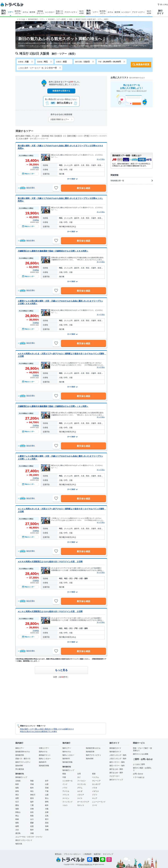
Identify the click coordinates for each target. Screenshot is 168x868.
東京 (17, 795)
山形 (47, 784)
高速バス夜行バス (60, 12)
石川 (17, 802)
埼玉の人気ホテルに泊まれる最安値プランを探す (39, 731)
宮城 (32, 784)
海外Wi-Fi (66, 759)
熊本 (32, 830)
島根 (17, 819)
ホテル (25, 12)
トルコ (65, 805)
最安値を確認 (83, 188)
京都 (32, 809)
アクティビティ (71, 12)
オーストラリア (83, 802)
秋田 (17, 784)
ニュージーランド (99, 802)
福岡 (17, 826)
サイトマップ (108, 854)
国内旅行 (4, 12)
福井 (32, 802)
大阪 (47, 809)
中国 (64, 777)
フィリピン (81, 781)
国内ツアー (20, 748)
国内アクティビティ (23, 762)
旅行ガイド (160, 12)
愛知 (17, 805)
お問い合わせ (138, 774)
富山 (47, 798)
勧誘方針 (97, 854)
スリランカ (81, 784)
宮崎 (47, 830)
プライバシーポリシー (72, 854)
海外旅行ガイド (115, 752)
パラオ (95, 788)
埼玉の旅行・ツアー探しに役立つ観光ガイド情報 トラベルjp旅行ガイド (47, 729)
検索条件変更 (143, 64)
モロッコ (81, 805)
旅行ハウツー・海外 (117, 766)
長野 (17, 798)
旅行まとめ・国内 (116, 769)
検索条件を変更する (61, 91)
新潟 (32, 798)
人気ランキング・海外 (118, 759)
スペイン (66, 798)
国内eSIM (19, 766)
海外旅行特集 (67, 762)
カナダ (80, 791)
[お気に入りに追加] (56, 188)
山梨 (47, 795)
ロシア (95, 798)
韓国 (64, 774)
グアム (80, 788)
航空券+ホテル (18, 12)
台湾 (79, 774)
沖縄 (32, 833)
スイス (80, 798)
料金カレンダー (28, 174)
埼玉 (32, 791)
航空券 (32, 12)
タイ (79, 777)
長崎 (47, 826)
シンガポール (67, 781)
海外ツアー (67, 748)
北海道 (18, 781)
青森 (32, 781)
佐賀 (32, 826)
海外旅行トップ (68, 770)
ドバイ (95, 805)
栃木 (32, 788)
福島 (17, 788)
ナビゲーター (115, 776)
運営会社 (58, 854)
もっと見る (61, 670)
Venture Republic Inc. (86, 864)
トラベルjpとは (139, 777)
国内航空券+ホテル (23, 752)
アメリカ (66, 791)
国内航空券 (20, 755)
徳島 (17, 823)
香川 (47, 819)
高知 (47, 823)
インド (65, 784)
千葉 (47, 791)
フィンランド (67, 802)
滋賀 (17, 809)
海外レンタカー (68, 755)
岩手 (47, 781)
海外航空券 (90, 752)
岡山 (17, 816)
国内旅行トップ (21, 777)
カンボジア (96, 784)
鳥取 (32, 816)
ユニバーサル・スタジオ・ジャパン (29, 837)
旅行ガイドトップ (116, 780)
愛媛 (32, 823)
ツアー (11, 12)
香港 (94, 774)
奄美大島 (19, 844)
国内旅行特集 (44, 766)
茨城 (47, 788)
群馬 (17, 791)
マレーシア (96, 781)
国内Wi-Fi (43, 762)
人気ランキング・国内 (118, 755)
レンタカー (50, 12)
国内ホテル (43, 752)
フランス (66, 795)
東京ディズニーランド (24, 840)
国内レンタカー (45, 759)
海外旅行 (88, 12)
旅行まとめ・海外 (116, 773)
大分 (17, 830)
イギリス (95, 791)
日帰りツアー (44, 748)
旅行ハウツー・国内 (117, 762)
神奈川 (33, 795)
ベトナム (95, 777)
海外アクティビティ (94, 755)
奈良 (32, 812)
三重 (32, 805)
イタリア (81, 795)
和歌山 (18, 812)
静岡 (47, 802)
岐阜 (47, 805)
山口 (32, 819)
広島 (47, 816)
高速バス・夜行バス (23, 759)
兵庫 (47, 812)
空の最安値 (20, 769)
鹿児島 (18, 833)
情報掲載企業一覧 (132, 181)
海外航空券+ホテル (93, 748)
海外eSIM (90, 759)
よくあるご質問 (139, 764)
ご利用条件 (87, 854)
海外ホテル (67, 752)
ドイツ (95, 795)
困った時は (163, 4)
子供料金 (36, 167)
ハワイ (65, 788)
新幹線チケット (40, 12)
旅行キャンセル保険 (141, 754)
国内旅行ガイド (115, 748)
